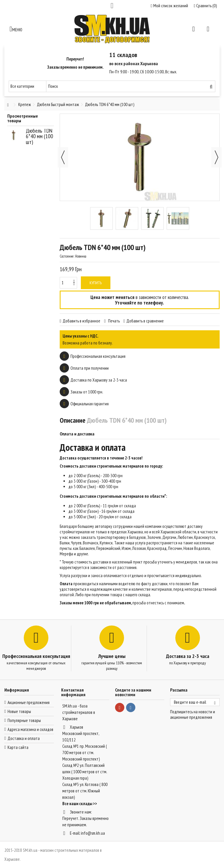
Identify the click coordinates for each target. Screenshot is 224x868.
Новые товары (19, 711)
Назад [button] (63, 157)
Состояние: (67, 256)
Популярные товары (24, 720)
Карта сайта (18, 747)
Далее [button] (216, 157)
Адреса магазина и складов (30, 729)
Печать (113, 321)
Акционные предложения (29, 702)
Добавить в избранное (81, 321)
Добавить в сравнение (145, 321)
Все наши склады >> (80, 804)
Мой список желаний (169, 6)
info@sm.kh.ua (93, 833)
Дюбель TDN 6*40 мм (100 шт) (39, 136)
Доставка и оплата (24, 738)
